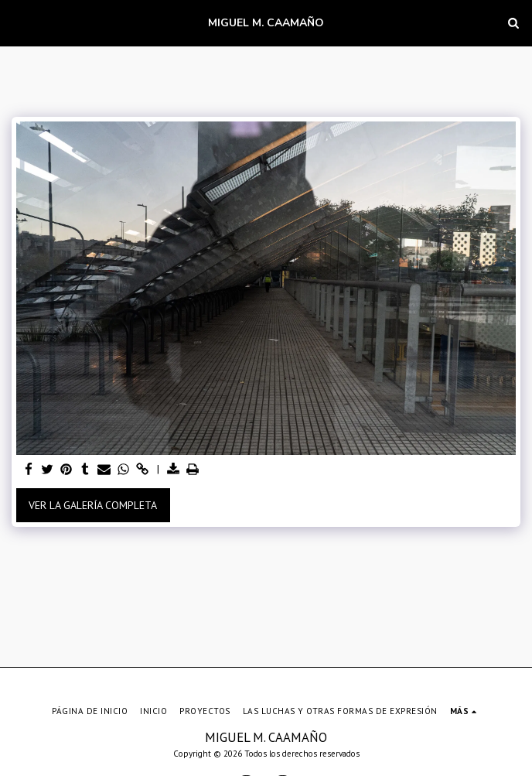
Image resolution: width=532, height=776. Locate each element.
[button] (17, 22)
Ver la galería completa (93, 505)
